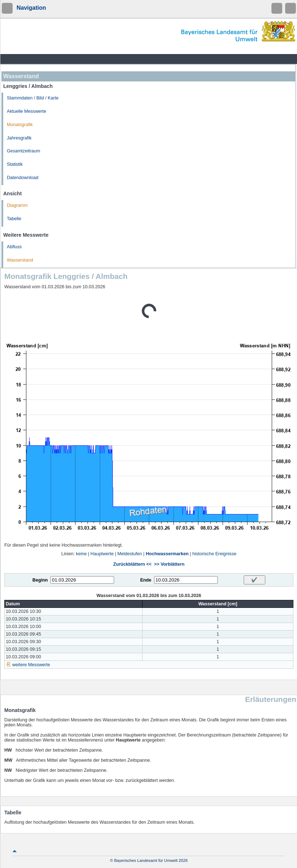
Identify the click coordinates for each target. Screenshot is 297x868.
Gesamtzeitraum (23, 151)
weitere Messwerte (31, 665)
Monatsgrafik (20, 125)
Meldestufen (130, 554)
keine (81, 554)
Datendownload (23, 178)
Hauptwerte (102, 554)
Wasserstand (20, 260)
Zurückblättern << (132, 564)
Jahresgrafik (19, 138)
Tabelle (14, 219)
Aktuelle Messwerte (26, 111)
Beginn (40, 580)
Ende (146, 580)
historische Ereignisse (214, 554)
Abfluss (14, 247)
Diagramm (17, 205)
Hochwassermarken (167, 554)
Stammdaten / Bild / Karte (33, 98)
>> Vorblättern (169, 564)
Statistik (15, 164)
